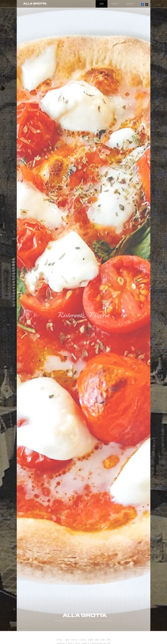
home (102, 4)
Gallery (130, 4)
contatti (115, 4)
